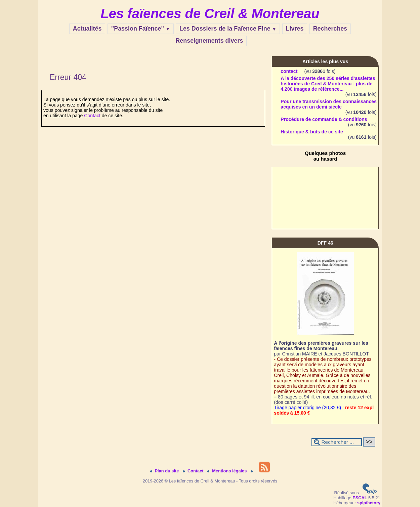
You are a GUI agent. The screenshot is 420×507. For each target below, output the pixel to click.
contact (289, 71)
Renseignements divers (209, 41)
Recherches (330, 29)
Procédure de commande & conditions (324, 119)
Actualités (87, 29)
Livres (295, 29)
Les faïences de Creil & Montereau (210, 13)
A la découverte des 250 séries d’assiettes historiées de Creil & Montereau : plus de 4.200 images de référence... (328, 84)
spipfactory (369, 503)
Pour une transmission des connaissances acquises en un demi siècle (329, 104)
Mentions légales (228, 471)
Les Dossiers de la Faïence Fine (228, 29)
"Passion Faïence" (141, 29)
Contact (92, 116)
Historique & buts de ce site (312, 132)
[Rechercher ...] (337, 442)
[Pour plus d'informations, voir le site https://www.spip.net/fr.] (370, 493)
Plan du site (165, 471)
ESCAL (360, 498)
